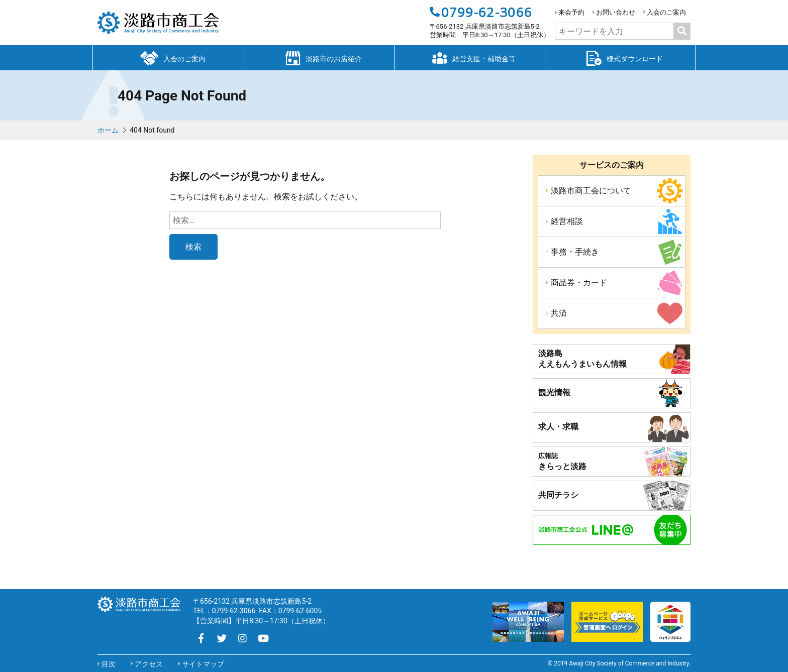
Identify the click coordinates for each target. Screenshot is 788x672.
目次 (109, 664)
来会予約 (571, 12)
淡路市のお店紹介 (319, 57)
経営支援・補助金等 (469, 57)
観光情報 (554, 393)
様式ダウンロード (620, 57)
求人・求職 (558, 427)
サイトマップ (203, 664)
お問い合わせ (616, 12)
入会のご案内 (666, 12)
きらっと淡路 (562, 462)
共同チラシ (558, 495)
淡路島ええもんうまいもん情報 (582, 359)
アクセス (149, 664)
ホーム (108, 130)
